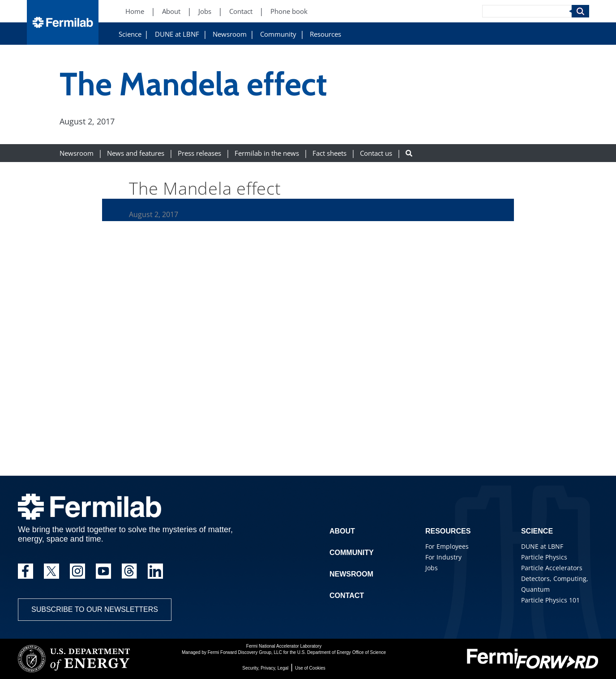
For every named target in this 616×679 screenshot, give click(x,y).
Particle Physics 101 (550, 600)
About (342, 531)
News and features (136, 153)
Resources (325, 34)
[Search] (527, 11)
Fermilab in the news (267, 153)
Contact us (376, 153)
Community (278, 34)
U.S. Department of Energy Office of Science (342, 652)
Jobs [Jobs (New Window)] (205, 11)
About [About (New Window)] (171, 11)
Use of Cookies (310, 668)
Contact (347, 596)
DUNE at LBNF (177, 34)
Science (130, 34)
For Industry (443, 557)
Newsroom (230, 34)
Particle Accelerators (552, 568)
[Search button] (409, 153)
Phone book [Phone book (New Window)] (289, 11)
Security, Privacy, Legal (265, 668)
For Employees (447, 546)
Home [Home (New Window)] (135, 11)
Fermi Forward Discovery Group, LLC (245, 652)
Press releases (199, 153)
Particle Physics (544, 557)
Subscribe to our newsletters (95, 609)
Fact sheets (329, 153)
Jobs (432, 568)
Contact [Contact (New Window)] (241, 11)
